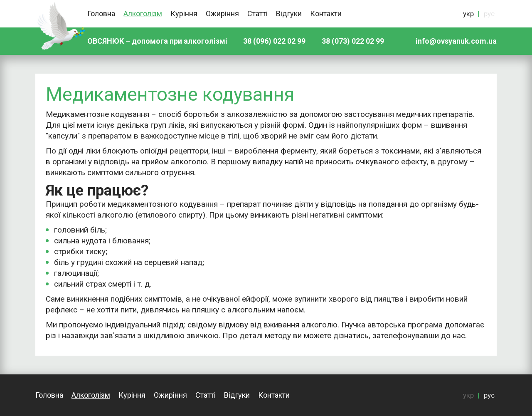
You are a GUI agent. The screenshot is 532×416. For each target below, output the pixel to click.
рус (489, 14)
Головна (101, 14)
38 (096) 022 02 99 (274, 41)
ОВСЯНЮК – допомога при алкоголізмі (157, 41)
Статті (257, 14)
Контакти (326, 14)
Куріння (184, 14)
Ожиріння (222, 14)
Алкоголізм (143, 14)
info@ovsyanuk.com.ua (456, 41)
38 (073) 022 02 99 (353, 41)
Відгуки (289, 14)
